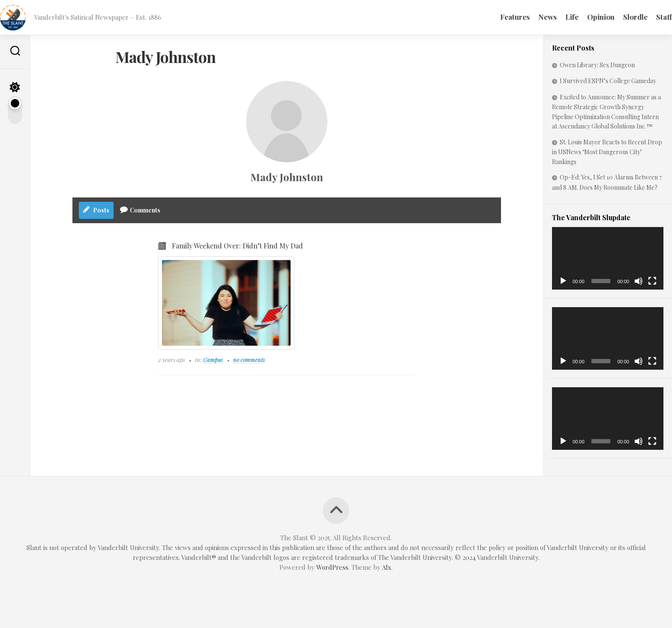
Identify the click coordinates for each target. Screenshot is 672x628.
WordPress (332, 567)
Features (498, 17)
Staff (647, 17)
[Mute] (639, 281)
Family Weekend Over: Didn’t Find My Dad (237, 246)
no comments (249, 360)
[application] (608, 258)
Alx (387, 567)
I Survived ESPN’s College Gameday (608, 81)
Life (555, 17)
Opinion (584, 17)
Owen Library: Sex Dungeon (598, 65)
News (530, 17)
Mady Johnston (287, 177)
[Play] (563, 281)
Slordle (618, 17)
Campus (213, 360)
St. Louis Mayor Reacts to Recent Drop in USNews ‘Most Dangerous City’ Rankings (607, 152)
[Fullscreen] (652, 281)
